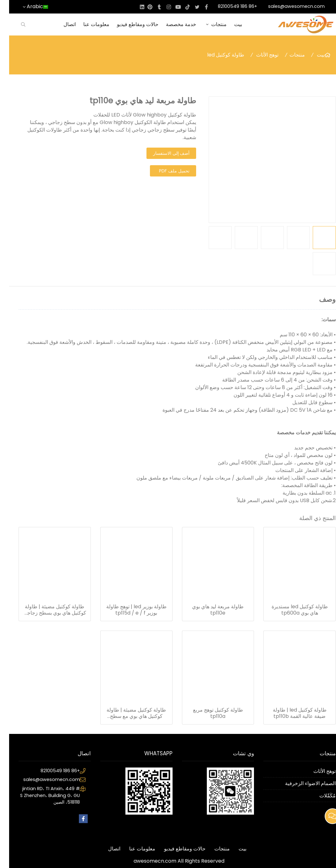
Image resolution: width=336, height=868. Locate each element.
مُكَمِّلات (318, 796)
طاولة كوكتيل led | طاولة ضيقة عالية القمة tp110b (291, 713)
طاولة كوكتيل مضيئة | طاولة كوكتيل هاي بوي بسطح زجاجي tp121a (46, 610)
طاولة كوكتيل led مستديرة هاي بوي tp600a (291, 610)
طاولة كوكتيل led (217, 55)
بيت (229, 24)
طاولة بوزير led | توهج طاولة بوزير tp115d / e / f (127, 610)
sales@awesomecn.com (287, 6)
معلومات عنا (87, 24)
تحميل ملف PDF (165, 171)
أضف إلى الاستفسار (162, 153)
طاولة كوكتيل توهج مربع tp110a (209, 713)
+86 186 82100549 (228, 6)
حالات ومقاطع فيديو (129, 24)
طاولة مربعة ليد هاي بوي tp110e (209, 610)
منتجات (206, 24)
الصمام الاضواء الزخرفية (301, 783)
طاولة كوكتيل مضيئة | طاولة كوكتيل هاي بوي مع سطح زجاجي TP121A (127, 713)
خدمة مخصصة (172, 24)
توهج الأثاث (258, 55)
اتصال (61, 24)
